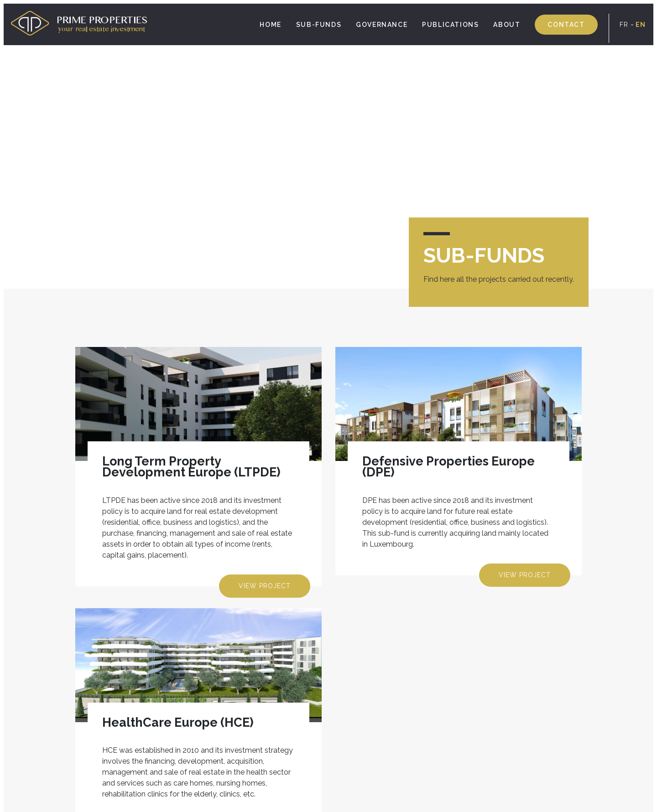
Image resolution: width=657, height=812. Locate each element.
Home (270, 25)
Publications (450, 25)
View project (265, 586)
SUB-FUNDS (319, 25)
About (507, 25)
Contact (566, 25)
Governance (382, 25)
